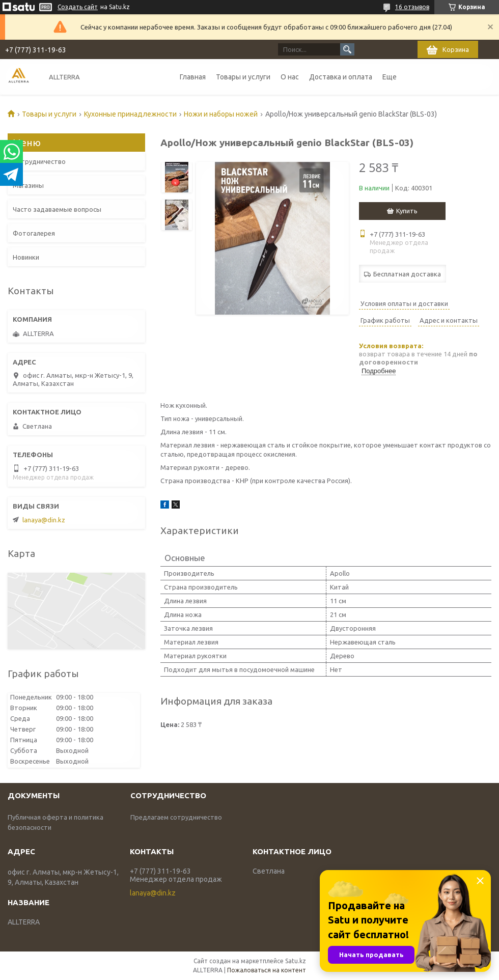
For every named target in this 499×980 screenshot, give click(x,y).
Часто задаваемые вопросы (57, 209)
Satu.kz (296, 961)
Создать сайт (78, 7)
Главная (193, 77)
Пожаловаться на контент (267, 970)
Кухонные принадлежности (130, 114)
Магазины (28, 185)
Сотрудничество (39, 161)
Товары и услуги (243, 77)
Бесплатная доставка (407, 274)
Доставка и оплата (341, 77)
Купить (407, 211)
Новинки (26, 257)
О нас (290, 77)
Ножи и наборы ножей (221, 114)
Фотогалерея (34, 233)
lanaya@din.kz (44, 520)
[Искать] (347, 49)
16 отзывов (412, 7)
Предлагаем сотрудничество (176, 817)
